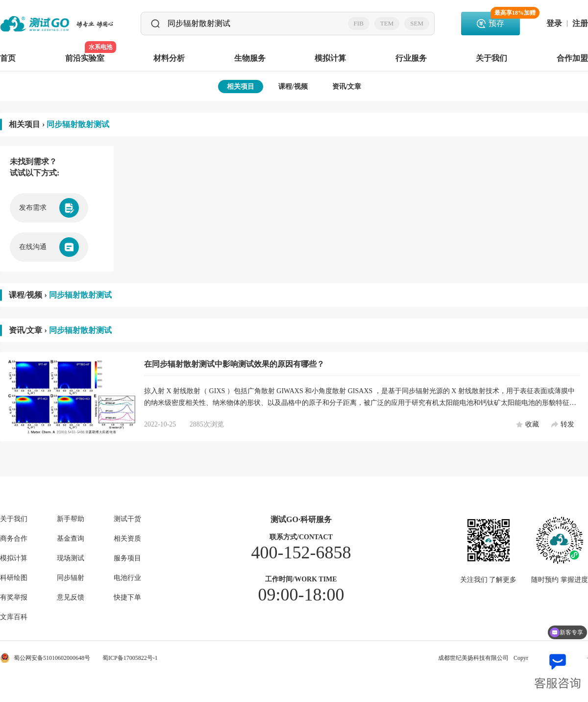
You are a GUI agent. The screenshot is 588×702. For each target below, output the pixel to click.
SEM (417, 23)
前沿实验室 (85, 52)
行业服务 (411, 58)
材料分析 (169, 58)
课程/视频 (293, 87)
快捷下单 (127, 598)
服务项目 (127, 558)
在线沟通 (49, 247)
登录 (554, 24)
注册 (580, 24)
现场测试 (71, 558)
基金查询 (71, 539)
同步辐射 (71, 578)
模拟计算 (330, 58)
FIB (359, 23)
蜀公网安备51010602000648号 (45, 658)
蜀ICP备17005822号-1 (130, 658)
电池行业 (127, 578)
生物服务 (250, 58)
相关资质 (127, 539)
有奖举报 (14, 598)
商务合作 (14, 539)
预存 (504, 20)
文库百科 (14, 617)
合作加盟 (572, 58)
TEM (387, 23)
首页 (8, 58)
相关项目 (241, 87)
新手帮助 (71, 519)
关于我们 (491, 58)
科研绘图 (14, 578)
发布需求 (49, 208)
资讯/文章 (347, 87)
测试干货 (127, 519)
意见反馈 (71, 598)
